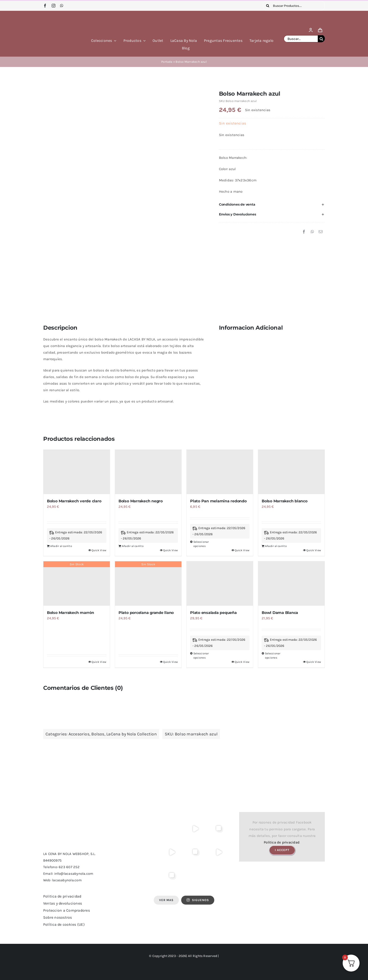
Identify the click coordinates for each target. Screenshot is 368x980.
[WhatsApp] (312, 232)
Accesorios (79, 734)
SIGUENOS (198, 900)
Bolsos (98, 734)
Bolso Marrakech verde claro (74, 501)
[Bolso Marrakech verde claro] (77, 472)
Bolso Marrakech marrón (71, 613)
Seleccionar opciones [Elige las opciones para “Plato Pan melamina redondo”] (201, 544)
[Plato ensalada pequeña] (220, 584)
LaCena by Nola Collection (132, 734)
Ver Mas (166, 900)
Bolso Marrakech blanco (285, 501)
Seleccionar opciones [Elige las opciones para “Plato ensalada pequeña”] (201, 656)
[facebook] (45, 6)
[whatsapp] (62, 6)
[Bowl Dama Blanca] (291, 584)
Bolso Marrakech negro (141, 501)
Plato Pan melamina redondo (218, 501)
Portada (167, 62)
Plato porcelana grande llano (146, 613)
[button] (272, 204)
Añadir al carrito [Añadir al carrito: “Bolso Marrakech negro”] (133, 546)
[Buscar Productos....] (294, 6)
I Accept (282, 850)
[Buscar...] (301, 39)
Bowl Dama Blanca (280, 613)
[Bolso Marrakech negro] (148, 472)
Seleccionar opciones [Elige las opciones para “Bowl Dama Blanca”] (273, 656)
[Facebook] (304, 232)
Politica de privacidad (282, 842)
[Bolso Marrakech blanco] (291, 472)
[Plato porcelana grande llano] (148, 584)
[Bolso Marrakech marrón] (77, 584)
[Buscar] (268, 6)
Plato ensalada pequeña (213, 613)
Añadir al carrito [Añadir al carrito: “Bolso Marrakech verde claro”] (61, 546)
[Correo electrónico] (321, 232)
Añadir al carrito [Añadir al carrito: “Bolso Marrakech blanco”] (276, 546)
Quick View (99, 550)
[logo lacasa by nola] (62, 17)
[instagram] (54, 6)
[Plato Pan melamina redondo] (220, 472)
